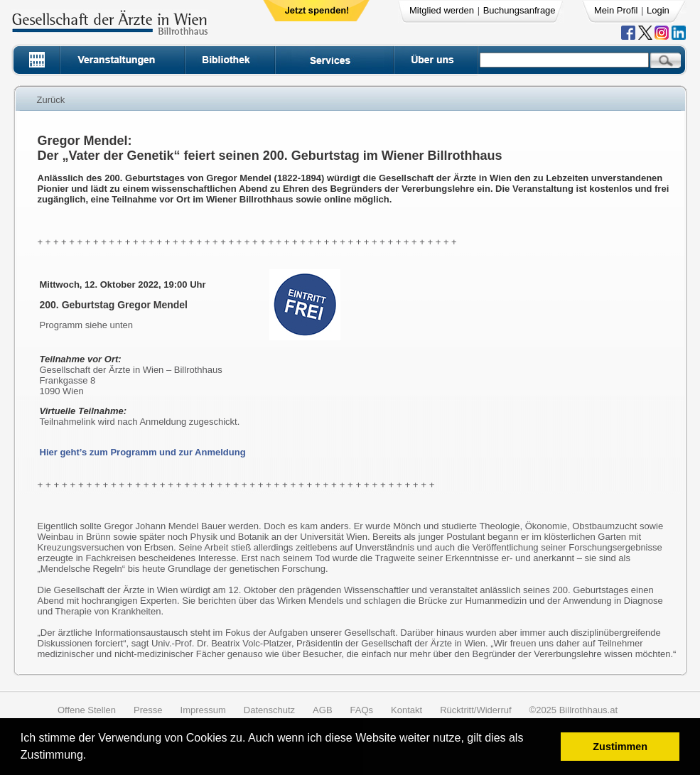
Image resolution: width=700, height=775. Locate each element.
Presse (148, 710)
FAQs (362, 710)
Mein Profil (616, 10)
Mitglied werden (442, 10)
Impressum (203, 710)
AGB (322, 710)
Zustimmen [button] (620, 747)
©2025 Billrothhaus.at (574, 710)
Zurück (51, 100)
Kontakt (406, 710)
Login (658, 10)
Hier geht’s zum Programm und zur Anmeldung (143, 452)
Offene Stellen (87, 710)
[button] (91, 757)
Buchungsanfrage (519, 10)
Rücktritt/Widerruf (475, 710)
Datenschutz (269, 710)
